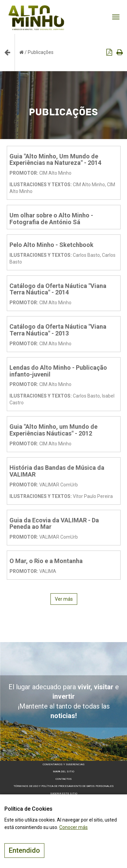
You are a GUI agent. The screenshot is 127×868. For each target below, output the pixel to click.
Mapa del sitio (63, 771)
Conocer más (73, 827)
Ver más (64, 599)
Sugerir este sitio (64, 794)
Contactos (64, 779)
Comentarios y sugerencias (64, 764)
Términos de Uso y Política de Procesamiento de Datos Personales (64, 786)
